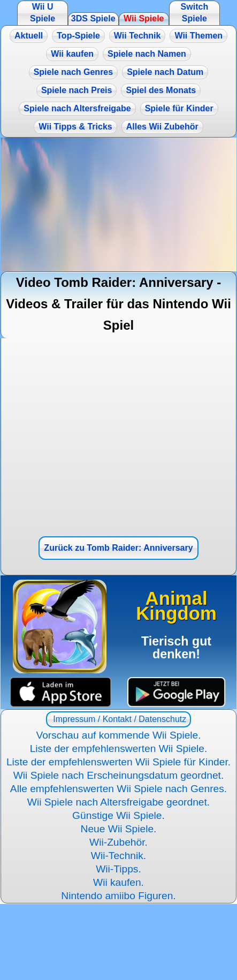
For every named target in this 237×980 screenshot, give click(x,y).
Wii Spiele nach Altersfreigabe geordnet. (119, 802)
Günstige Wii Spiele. (119, 815)
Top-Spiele (78, 36)
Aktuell (29, 36)
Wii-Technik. (119, 856)
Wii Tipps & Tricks (75, 127)
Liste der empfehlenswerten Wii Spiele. (119, 749)
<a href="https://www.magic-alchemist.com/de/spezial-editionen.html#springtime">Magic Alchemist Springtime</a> (119, 204)
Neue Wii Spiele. (119, 829)
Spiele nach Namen (147, 54)
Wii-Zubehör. (119, 842)
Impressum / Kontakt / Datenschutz (119, 719)
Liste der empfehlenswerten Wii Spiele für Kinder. (119, 762)
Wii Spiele (144, 18)
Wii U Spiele (43, 13)
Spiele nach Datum (165, 72)
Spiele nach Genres (74, 72)
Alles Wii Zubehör (162, 127)
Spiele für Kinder (179, 108)
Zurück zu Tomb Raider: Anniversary (118, 548)
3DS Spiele (93, 18)
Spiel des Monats (161, 90)
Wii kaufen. (119, 882)
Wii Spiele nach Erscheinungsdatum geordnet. (119, 775)
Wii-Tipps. (119, 869)
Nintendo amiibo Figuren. (118, 896)
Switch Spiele (195, 13)
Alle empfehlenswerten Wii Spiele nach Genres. (119, 789)
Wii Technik (137, 36)
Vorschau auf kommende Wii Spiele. (118, 735)
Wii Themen (198, 36)
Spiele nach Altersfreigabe (77, 108)
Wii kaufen (72, 54)
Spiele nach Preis (77, 90)
